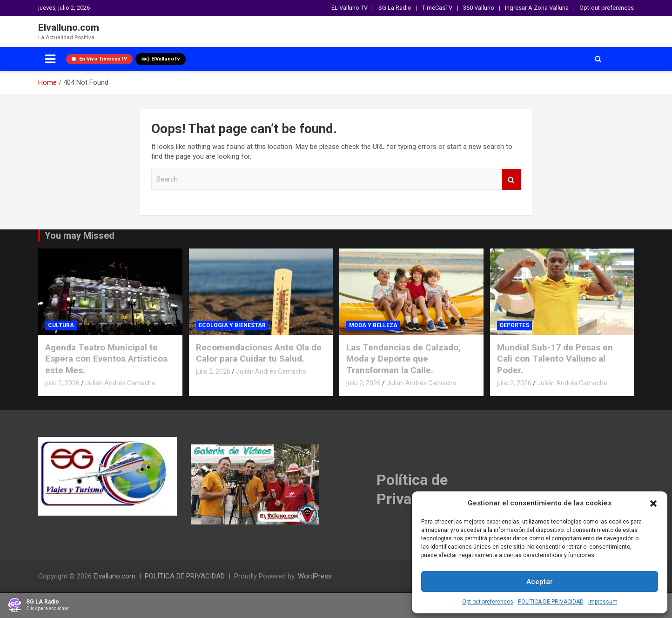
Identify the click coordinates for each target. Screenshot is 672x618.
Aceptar (540, 582)
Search (511, 179)
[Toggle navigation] (50, 59)
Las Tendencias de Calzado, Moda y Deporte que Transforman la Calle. (403, 359)
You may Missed (80, 235)
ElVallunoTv (161, 59)
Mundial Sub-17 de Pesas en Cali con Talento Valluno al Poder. (555, 359)
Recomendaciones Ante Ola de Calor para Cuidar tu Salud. (259, 353)
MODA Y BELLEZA (373, 325)
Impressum (603, 602)
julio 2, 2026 (62, 383)
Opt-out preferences (488, 602)
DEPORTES (514, 325)
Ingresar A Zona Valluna (537, 8)
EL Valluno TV (349, 8)
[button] (653, 504)
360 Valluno (479, 8)
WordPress (315, 576)
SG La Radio (395, 8)
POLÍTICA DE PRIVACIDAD (551, 602)
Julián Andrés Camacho (120, 383)
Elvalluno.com (69, 27)
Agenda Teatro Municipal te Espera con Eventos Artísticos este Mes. (106, 359)
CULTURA (61, 325)
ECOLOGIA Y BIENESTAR (232, 325)
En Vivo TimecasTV (99, 59)
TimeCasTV (437, 8)
